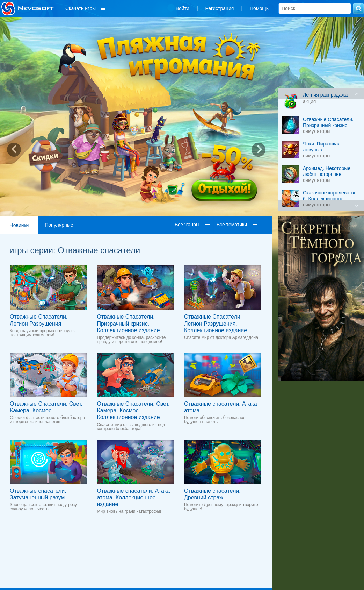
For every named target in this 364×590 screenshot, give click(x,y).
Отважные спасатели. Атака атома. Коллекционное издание (133, 497)
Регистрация (220, 8)
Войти (183, 8)
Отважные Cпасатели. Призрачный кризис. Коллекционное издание (128, 323)
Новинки (19, 225)
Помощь (259, 8)
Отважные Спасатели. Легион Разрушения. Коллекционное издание (216, 323)
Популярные (59, 225)
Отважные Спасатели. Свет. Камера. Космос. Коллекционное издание (133, 410)
